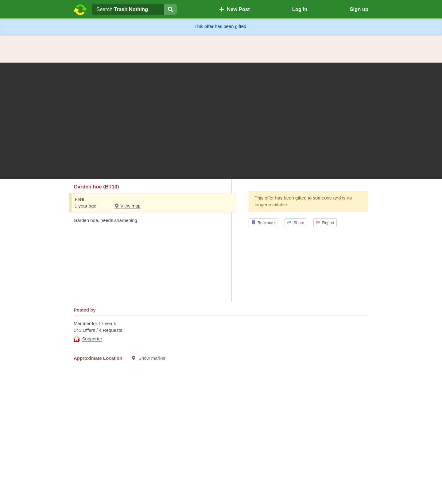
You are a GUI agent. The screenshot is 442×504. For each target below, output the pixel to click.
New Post (235, 9)
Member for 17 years (221, 332)
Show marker (152, 358)
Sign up (359, 9)
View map (128, 206)
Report (325, 223)
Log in (300, 9)
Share (296, 223)
